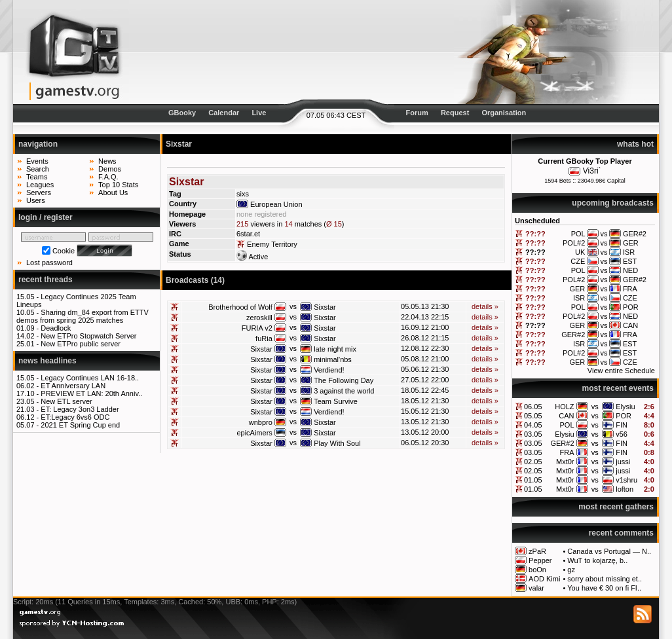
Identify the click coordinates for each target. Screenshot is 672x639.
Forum (417, 113)
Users (36, 200)
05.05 (533, 416)
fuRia (264, 338)
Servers (39, 192)
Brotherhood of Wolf (240, 307)
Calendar (224, 113)
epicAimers (254, 433)
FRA (567, 452)
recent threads (46, 280)
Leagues (40, 185)
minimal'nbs (333, 359)
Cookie (64, 251)
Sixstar (325, 307)
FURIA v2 (257, 328)
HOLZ (564, 407)
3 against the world (344, 391)
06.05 (533, 407)
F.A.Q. (108, 177)
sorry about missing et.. (605, 579)
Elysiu (625, 407)
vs (595, 407)
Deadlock (56, 328)
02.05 (533, 462)
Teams (37, 177)
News (107, 161)
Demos (110, 169)
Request (455, 113)
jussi (623, 462)
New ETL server (66, 401)
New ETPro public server (81, 344)
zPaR (537, 551)
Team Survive (336, 401)
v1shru (626, 480)
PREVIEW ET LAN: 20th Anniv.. (91, 393)
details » (485, 306)
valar (536, 588)
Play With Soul (337, 443)
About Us (113, 192)
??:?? (535, 234)
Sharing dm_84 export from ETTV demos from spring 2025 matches (83, 316)
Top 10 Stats (118, 185)
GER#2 (562, 443)
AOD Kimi (544, 579)
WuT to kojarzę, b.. (597, 560)
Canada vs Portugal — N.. (609, 551)
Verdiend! (329, 370)
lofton (625, 489)
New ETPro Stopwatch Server (88, 336)
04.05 (533, 425)
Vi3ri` (592, 171)
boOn (537, 570)
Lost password (49, 263)
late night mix (335, 349)
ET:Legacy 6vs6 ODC (75, 417)
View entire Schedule (621, 371)
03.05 (533, 434)
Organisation (504, 113)
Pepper (540, 560)
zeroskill (259, 318)
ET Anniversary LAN (73, 386)
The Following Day (344, 380)
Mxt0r (565, 462)
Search (38, 169)
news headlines (47, 361)
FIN (622, 425)
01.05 (533, 480)
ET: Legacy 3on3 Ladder (80, 409)
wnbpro (261, 422)
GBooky (182, 113)
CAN (566, 416)
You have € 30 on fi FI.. (604, 588)
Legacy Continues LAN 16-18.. (90, 378)
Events (37, 161)
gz (571, 570)
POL (567, 425)
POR (624, 416)
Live (259, 113)
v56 (622, 434)
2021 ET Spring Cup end (80, 425)
